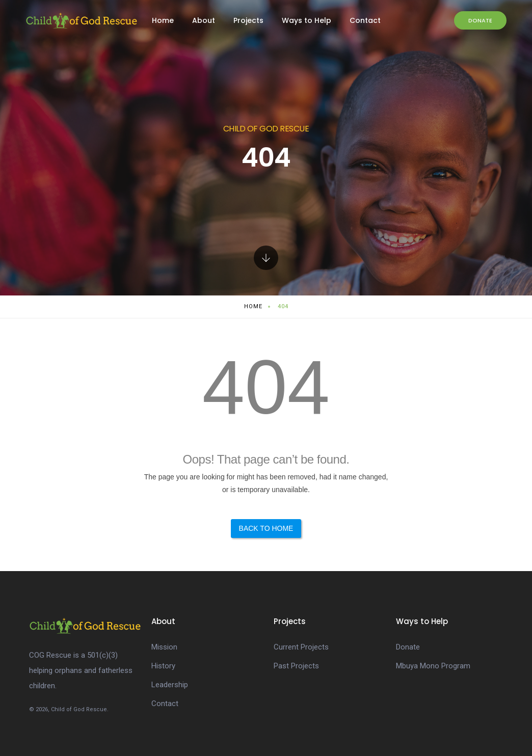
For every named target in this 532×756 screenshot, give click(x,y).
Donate (480, 20)
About (204, 20)
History (163, 666)
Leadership (170, 685)
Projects (248, 20)
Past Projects (296, 666)
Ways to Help (307, 20)
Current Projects (301, 647)
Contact (365, 20)
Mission (164, 647)
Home (163, 20)
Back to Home (266, 528)
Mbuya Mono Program (433, 666)
